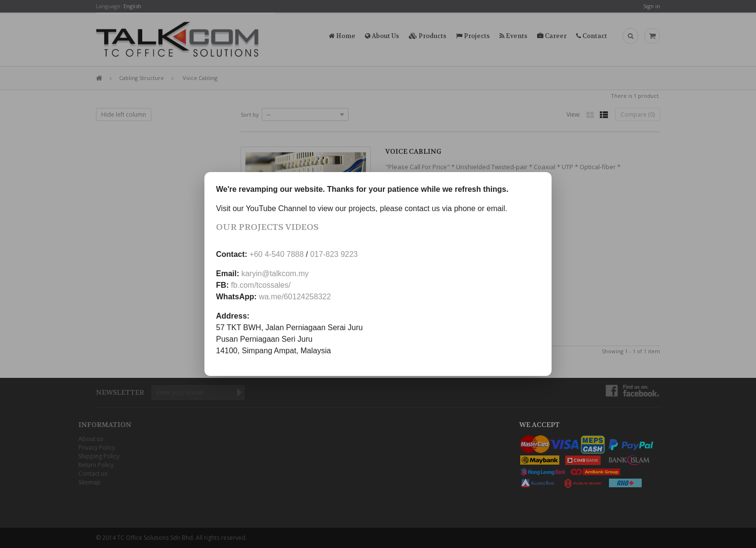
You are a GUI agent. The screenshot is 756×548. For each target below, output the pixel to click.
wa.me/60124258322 (295, 297)
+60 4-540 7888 (277, 254)
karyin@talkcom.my (275, 274)
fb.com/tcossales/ (261, 285)
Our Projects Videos (267, 227)
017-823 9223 (334, 254)
